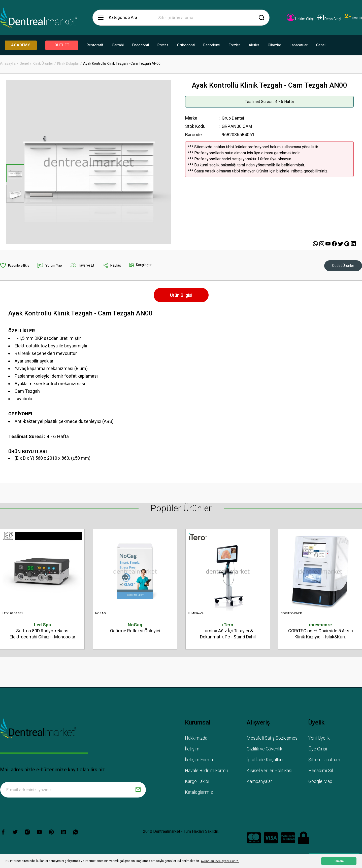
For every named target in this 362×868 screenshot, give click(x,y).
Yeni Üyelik (319, 739)
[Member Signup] (353, 18)
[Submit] (138, 790)
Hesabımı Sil (321, 771)
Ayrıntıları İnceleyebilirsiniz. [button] (220, 861)
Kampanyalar (259, 782)
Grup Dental (233, 118)
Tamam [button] (339, 861)
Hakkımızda (196, 739)
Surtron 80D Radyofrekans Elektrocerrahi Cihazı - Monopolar (42, 630)
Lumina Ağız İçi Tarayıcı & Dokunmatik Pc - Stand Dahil (228, 630)
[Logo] (39, 18)
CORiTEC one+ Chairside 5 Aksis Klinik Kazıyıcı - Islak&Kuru (320, 630)
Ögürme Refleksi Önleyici (135, 627)
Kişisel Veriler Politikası (269, 771)
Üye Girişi (318, 750)
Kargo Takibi (197, 782)
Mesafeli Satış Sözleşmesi (273, 739)
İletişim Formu (199, 760)
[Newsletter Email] (73, 790)
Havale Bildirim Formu (206, 771)
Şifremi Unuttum (324, 760)
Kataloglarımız (199, 793)
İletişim (192, 750)
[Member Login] (300, 19)
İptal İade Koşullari (265, 760)
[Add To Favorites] (15, 265)
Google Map (320, 782)
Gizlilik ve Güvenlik (264, 750)
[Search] (211, 18)
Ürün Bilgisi (181, 295)
